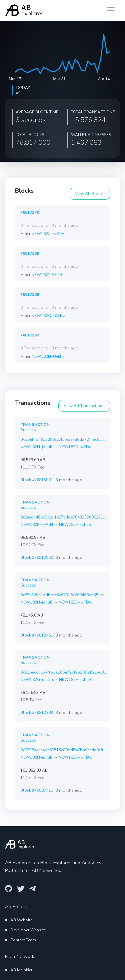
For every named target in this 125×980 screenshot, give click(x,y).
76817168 (30, 294)
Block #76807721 (37, 790)
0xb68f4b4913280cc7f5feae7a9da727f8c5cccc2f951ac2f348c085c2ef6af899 (64, 439)
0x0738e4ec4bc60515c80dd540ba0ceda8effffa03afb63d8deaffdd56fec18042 (64, 749)
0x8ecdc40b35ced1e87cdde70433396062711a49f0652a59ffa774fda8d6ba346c (64, 517)
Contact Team (23, 939)
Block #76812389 (37, 713)
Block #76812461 (37, 635)
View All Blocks (90, 194)
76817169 (30, 253)
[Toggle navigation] (111, 10)
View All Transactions (84, 406)
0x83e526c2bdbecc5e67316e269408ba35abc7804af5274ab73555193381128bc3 (64, 595)
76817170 (30, 212)
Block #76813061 (37, 480)
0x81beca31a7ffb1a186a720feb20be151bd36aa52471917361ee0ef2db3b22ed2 (64, 672)
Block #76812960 (37, 558)
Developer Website (28, 929)
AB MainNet (21, 969)
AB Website (21, 919)
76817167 (30, 335)
